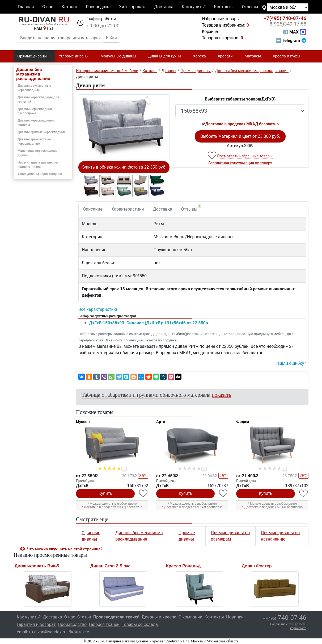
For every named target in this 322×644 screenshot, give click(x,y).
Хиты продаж (132, 7)
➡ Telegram (291, 41)
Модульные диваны (120, 56)
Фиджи (243, 422)
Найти (111, 38)
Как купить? (194, 7)
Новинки (235, 617)
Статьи (84, 617)
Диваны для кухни (167, 56)
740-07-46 (285, 18)
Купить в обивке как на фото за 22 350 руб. (124, 167)
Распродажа (98, 7)
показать (221, 395)
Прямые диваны (34, 56)
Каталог (70, 7)
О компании (190, 617)
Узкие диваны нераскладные (40, 174)
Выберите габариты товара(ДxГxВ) (240, 99)
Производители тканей (116, 617)
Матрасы (255, 56)
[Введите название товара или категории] (60, 38)
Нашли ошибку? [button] (290, 363)
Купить (105, 493)
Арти (161, 422)
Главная (26, 7)
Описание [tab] (93, 209)
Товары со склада (140, 624)
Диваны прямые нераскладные (42, 132)
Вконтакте (79, 632)
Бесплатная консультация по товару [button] (240, 163)
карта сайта (298, 628)
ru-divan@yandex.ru (48, 632)
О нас (48, 7)
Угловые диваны (76, 56)
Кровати (227, 56)
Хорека (202, 56)
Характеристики (128, 209)
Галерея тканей (104, 624)
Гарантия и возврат (36, 624)
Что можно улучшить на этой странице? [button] (65, 549)
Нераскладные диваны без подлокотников (38, 165)
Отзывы (250, 7)
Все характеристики (98, 309)
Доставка (164, 7)
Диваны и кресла (159, 617)
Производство (72, 624)
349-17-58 (288, 24)
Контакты (224, 7)
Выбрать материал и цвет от (240, 136)
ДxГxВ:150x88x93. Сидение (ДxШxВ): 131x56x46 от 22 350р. (149, 323)
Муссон (83, 422)
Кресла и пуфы (289, 56)
